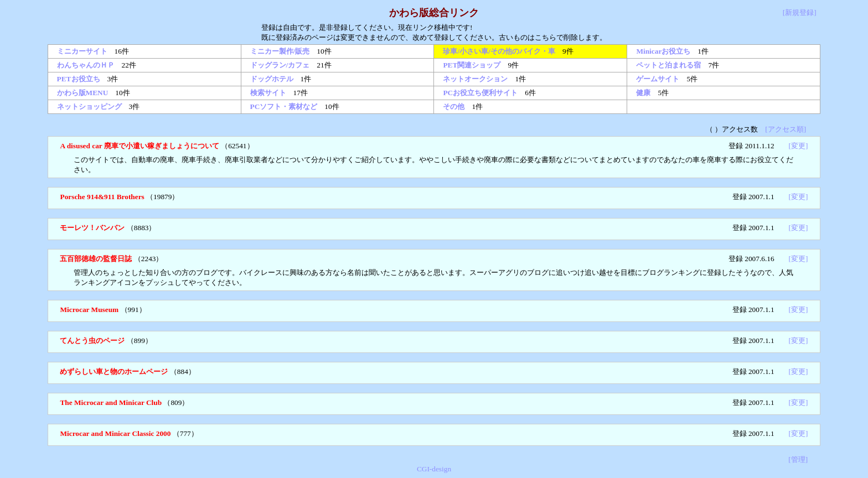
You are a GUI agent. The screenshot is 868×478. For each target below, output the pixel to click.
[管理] (798, 459)
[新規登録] (800, 12)
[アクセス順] (786, 129)
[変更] (799, 146)
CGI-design (434, 469)
